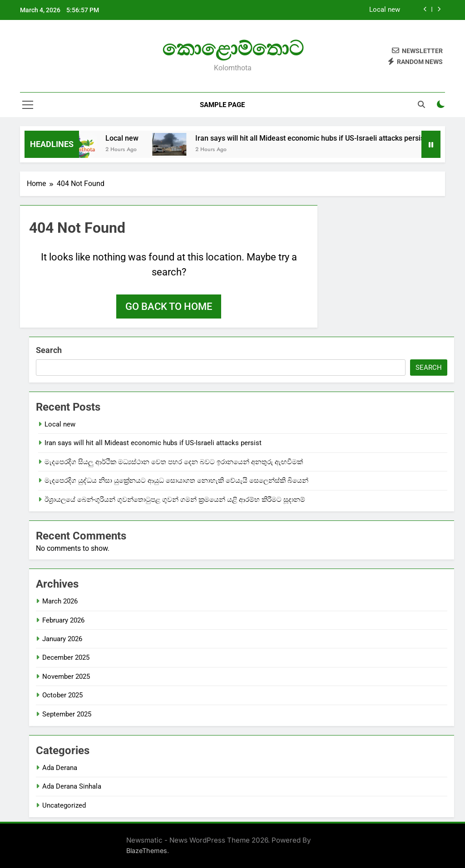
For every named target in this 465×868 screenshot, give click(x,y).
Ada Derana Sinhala (72, 786)
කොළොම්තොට (233, 48)
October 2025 (62, 695)
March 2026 (60, 601)
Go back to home (169, 306)
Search (49, 350)
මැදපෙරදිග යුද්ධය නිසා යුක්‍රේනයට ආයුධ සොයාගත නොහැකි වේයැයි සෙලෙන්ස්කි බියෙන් (176, 481)
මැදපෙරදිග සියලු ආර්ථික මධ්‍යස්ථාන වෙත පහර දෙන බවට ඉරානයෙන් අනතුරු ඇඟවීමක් (174, 462)
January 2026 (62, 639)
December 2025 (66, 657)
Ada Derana (60, 768)
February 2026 (63, 620)
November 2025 (66, 677)
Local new (385, 10)
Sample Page (222, 105)
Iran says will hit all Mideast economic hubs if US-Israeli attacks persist (321, 138)
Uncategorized (64, 805)
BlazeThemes (147, 851)
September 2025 (67, 714)
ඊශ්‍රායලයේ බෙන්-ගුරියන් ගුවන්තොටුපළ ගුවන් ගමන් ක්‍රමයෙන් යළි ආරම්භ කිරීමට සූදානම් (175, 500)
